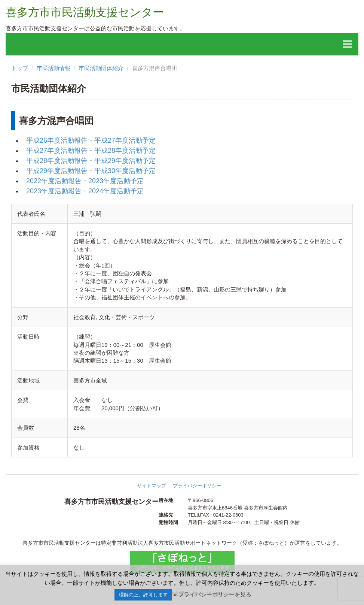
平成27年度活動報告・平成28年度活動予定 (91, 151)
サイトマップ (152, 486)
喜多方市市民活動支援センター (85, 12)
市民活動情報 (53, 68)
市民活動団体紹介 (101, 68)
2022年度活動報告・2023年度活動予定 (85, 181)
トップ (20, 68)
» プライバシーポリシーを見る (212, 594)
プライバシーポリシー (197, 486)
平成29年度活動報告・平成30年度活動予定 (91, 171)
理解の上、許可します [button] (143, 595)
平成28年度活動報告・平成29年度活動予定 (91, 161)
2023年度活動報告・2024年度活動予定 (85, 191)
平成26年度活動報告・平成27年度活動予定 (91, 140)
